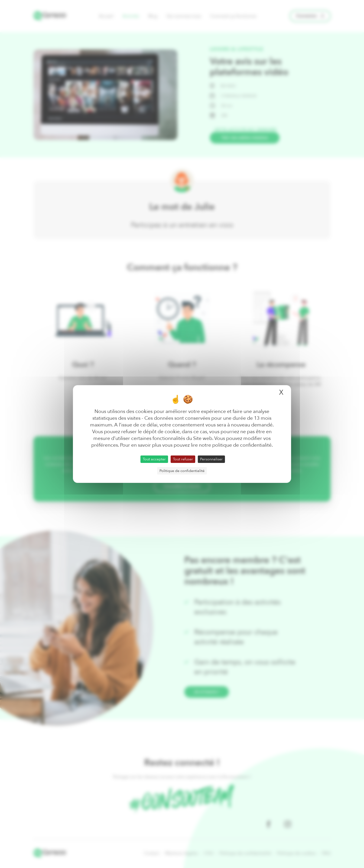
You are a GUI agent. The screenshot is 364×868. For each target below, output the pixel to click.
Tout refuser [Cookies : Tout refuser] (183, 459)
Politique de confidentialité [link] (182, 471)
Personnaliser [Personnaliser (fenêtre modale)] (211, 459)
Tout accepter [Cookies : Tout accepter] (154, 459)
